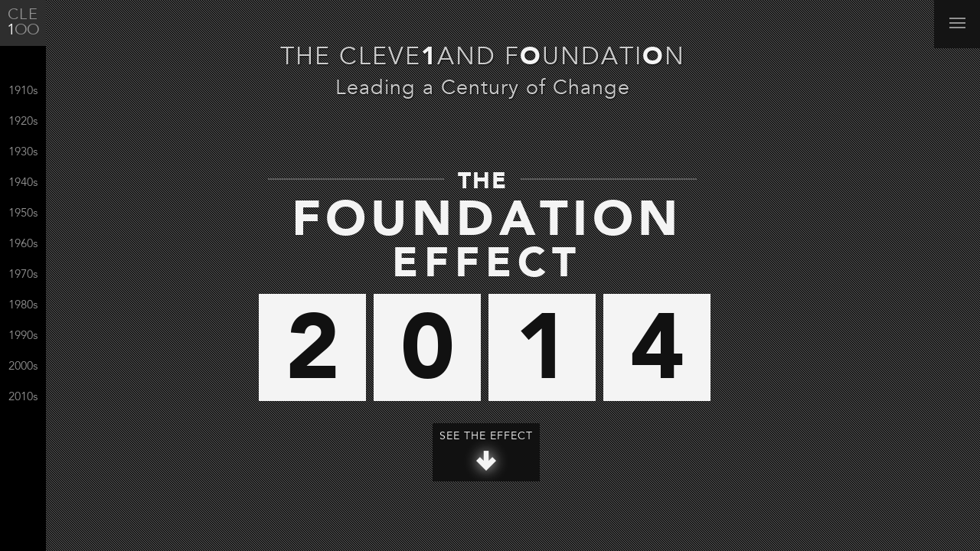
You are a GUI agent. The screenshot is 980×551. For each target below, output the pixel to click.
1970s (23, 275)
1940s (23, 183)
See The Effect (486, 451)
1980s (23, 306)
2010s (23, 398)
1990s (23, 336)
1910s (23, 91)
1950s (23, 214)
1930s (23, 153)
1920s (23, 122)
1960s (23, 245)
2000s (23, 367)
